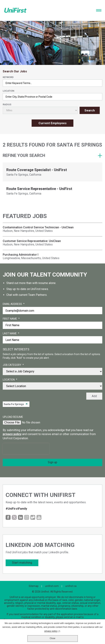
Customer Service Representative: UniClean (32, 241)
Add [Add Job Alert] (94, 396)
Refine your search (24, 156)
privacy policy (12, 434)
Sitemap (34, 586)
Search (90, 110)
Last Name (11, 334)
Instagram (27, 517)
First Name (11, 319)
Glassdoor (33, 517)
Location (8, 91)
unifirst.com (52, 586)
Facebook (8, 517)
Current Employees (52, 123)
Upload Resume (13, 417)
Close (53, 638)
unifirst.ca (71, 586)
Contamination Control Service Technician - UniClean (38, 227)
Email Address (14, 304)
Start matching (22, 563)
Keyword (8, 77)
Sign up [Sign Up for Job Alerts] (52, 462)
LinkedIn (20, 517)
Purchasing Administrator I (21, 255)
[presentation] (26, 449)
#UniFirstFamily (16, 509)
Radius (7, 104)
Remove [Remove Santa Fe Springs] (27, 404)
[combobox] (52, 97)
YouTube (39, 517)
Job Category (13, 365)
